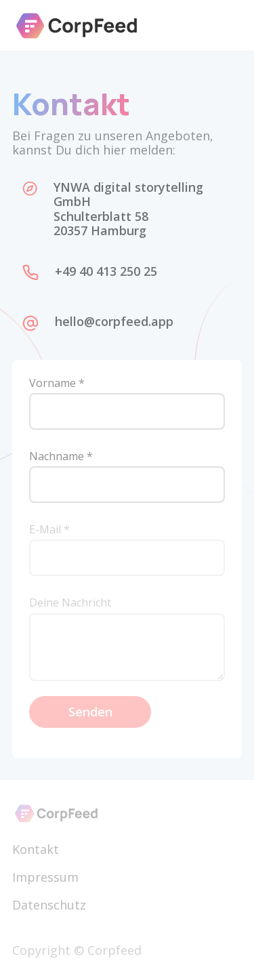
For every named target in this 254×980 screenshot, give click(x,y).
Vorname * (57, 383)
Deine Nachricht (70, 603)
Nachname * (61, 456)
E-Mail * (49, 530)
